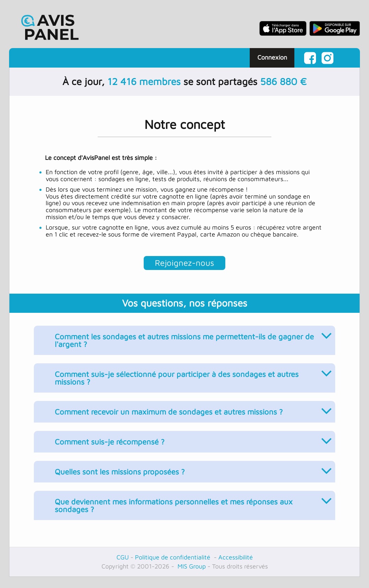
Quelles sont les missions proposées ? (192, 469)
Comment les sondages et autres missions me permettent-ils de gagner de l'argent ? (192, 337)
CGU (123, 557)
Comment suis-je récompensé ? (192, 439)
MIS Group (191, 566)
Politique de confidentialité (174, 557)
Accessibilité (236, 557)
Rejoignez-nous (184, 263)
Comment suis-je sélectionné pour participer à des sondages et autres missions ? (192, 375)
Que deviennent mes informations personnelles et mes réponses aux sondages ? (192, 502)
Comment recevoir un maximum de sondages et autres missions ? (192, 409)
